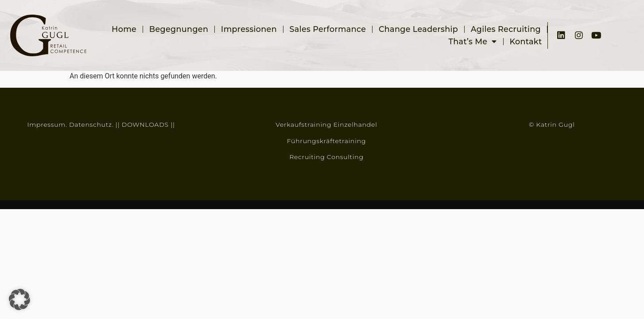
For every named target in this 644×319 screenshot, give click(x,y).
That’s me (473, 42)
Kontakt (526, 41)
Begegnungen (179, 29)
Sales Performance (328, 29)
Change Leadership (418, 29)
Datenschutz (91, 124)
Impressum (46, 124)
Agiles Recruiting (506, 29)
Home (124, 29)
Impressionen (249, 29)
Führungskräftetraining (326, 141)
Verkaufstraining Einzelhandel (326, 124)
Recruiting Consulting (326, 157)
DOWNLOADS (145, 124)
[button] (19, 300)
